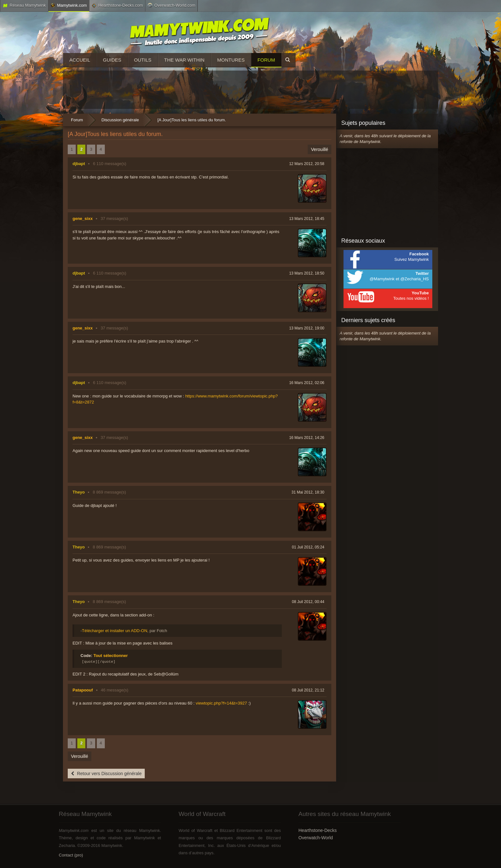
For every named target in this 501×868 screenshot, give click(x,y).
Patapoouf (83, 690)
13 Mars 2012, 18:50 (307, 273)
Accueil (80, 60)
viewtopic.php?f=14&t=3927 (221, 703)
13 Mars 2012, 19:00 (307, 328)
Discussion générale (120, 120)
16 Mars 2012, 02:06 (307, 383)
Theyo (79, 492)
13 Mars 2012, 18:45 (307, 219)
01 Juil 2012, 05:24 (308, 547)
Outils (143, 60)
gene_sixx (83, 219)
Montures (231, 60)
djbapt (79, 164)
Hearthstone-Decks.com (117, 5)
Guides (112, 60)
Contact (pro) (71, 855)
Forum (266, 60)
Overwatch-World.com (171, 5)
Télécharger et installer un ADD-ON (114, 631)
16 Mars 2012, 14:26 (307, 438)
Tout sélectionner (110, 656)
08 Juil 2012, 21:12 (308, 690)
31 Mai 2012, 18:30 (308, 492)
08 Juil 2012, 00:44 (308, 602)
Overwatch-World (316, 838)
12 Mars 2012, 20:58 (307, 164)
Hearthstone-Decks (318, 830)
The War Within (184, 60)
